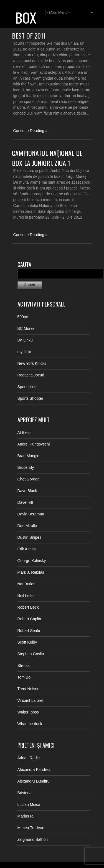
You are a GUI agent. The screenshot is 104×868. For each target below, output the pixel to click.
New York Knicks (32, 363)
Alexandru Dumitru (34, 781)
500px (23, 317)
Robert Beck (28, 607)
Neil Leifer (26, 596)
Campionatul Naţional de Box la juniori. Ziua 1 (47, 158)
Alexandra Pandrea (34, 770)
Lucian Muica (29, 804)
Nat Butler (26, 584)
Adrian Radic (29, 758)
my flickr (25, 352)
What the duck (30, 724)
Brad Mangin (28, 456)
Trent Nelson (29, 689)
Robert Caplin (29, 619)
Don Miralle (27, 526)
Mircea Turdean (31, 828)
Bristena (25, 793)
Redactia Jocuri (31, 375)
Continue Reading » (31, 131)
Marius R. (26, 816)
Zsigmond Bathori (33, 839)
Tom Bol (25, 677)
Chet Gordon (29, 479)
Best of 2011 (29, 36)
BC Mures (26, 328)
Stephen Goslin (31, 654)
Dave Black (27, 491)
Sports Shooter (30, 398)
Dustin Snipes (29, 537)
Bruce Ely (26, 467)
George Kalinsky (32, 561)
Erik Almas (27, 549)
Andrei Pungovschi (34, 444)
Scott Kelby (27, 642)
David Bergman (31, 514)
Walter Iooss (28, 712)
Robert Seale (29, 631)
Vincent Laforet (31, 700)
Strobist (24, 665)
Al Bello (24, 432)
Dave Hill (25, 502)
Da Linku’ (26, 340)
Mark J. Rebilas (31, 572)
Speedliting (27, 387)
